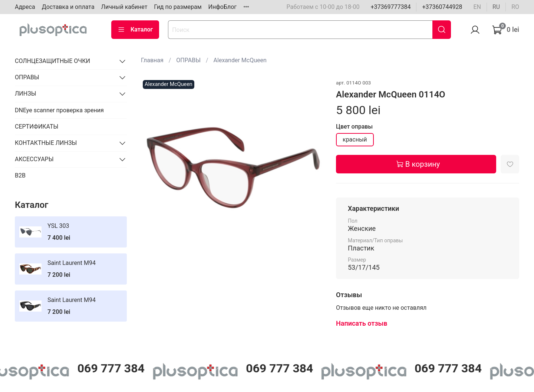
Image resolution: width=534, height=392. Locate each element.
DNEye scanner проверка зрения (59, 110)
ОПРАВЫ (188, 60)
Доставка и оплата (68, 7)
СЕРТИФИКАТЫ (37, 127)
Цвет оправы (354, 127)
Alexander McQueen (240, 60)
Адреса (25, 7)
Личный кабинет (124, 7)
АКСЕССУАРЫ (34, 159)
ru (496, 7)
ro (515, 7)
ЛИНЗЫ (26, 94)
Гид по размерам (178, 7)
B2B (20, 175)
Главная (152, 60)
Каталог (135, 30)
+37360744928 (442, 7)
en (477, 7)
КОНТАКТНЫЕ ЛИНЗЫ (46, 143)
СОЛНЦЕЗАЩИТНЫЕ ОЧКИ (52, 61)
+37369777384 (390, 7)
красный (355, 139)
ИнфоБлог (223, 7)
